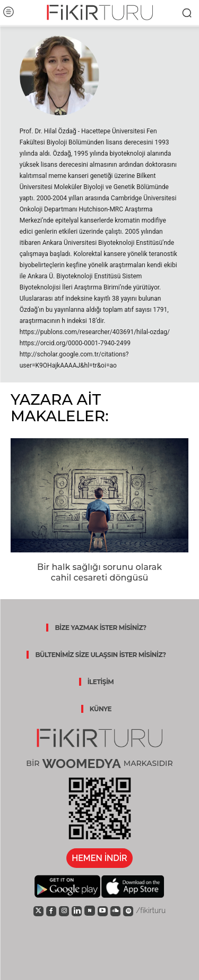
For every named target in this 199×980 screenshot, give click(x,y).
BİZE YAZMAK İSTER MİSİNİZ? (100, 628)
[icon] (38, 910)
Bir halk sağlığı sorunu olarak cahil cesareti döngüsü (99, 573)
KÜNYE (101, 709)
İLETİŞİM (101, 682)
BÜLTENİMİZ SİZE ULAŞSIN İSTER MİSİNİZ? (100, 655)
